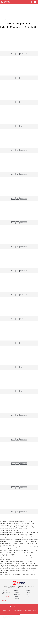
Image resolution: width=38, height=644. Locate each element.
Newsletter (29, 599)
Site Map (28, 593)
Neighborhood (23, 54)
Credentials (17, 597)
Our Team (16, 592)
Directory (28, 590)
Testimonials (17, 594)
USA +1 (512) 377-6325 (6, 593)
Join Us (28, 597)
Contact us (6, 596)
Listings (13, 54)
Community (17, 599)
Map (18, 54)
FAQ (27, 595)
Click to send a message (6, 600)
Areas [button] (6, 621)
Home (4, 20)
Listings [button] (7, 625)
